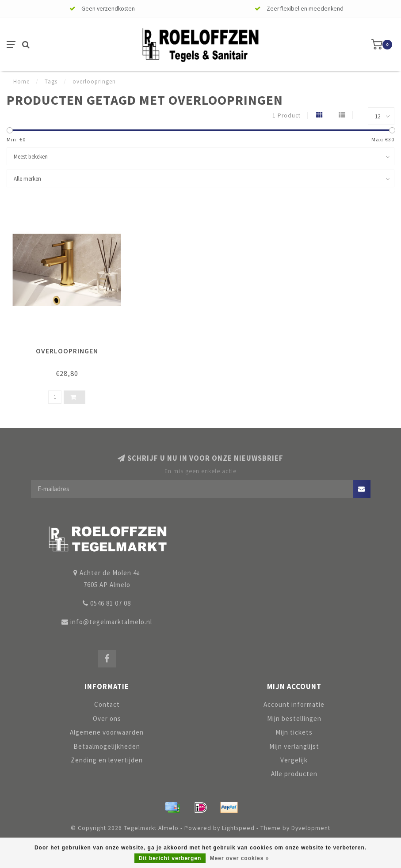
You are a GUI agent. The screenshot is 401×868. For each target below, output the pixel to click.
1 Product (286, 116)
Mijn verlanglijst (294, 746)
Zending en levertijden (107, 760)
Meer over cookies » (240, 858)
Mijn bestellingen (294, 718)
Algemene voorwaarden (107, 732)
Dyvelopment (311, 828)
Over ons (107, 718)
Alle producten (294, 774)
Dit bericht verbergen (170, 858)
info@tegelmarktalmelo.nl (111, 622)
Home (21, 81)
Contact (107, 704)
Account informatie (294, 704)
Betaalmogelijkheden (107, 746)
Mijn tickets (294, 732)
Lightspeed (238, 828)
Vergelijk (294, 760)
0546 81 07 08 (111, 603)
